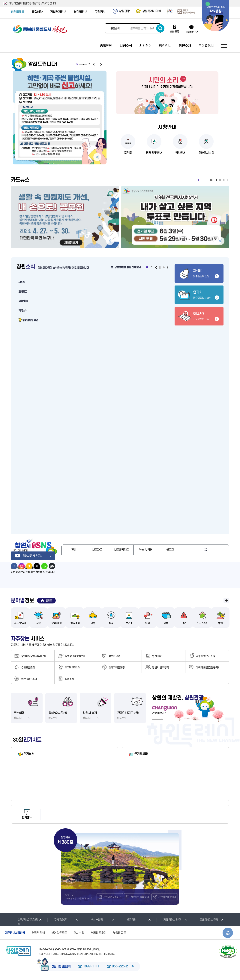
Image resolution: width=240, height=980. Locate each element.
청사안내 (180, 153)
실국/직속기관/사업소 (24, 922)
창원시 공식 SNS (34, 543)
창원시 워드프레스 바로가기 (52, 566)
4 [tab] (83, 64)
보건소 (129, 623)
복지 (147, 623)
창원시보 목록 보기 (140, 897)
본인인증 (174, 32)
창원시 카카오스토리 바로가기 (29, 566)
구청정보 (100, 12)
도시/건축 (202, 623)
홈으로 (49, 601)
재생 (164, 267)
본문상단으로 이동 (228, 933)
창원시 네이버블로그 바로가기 (44, 566)
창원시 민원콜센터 (61, 967)
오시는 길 (79, 933)
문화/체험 (57, 623)
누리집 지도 (120, 933)
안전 (184, 623)
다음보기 (101, 64)
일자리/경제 (20, 623)
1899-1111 (91, 967)
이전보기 (94, 64)
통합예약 (37, 12)
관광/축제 (75, 623)
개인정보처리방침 (15, 933)
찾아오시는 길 (206, 153)
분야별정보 (81, 12)
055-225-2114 (123, 967)
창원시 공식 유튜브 (27, 556)
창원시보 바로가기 (167, 897)
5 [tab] (84, 64)
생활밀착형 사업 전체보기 (128, 267)
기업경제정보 (58, 12)
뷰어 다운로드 (59, 933)
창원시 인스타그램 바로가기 (22, 566)
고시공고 (23, 292)
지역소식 (23, 311)
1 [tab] (80, 64)
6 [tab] (85, 64)
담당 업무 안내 (154, 153)
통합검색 (115, 28)
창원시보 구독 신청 (112, 897)
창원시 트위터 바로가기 (37, 566)
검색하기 (160, 28)
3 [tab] (82, 64)
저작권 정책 (38, 933)
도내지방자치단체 (205, 920)
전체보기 (228, 180)
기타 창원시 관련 (168, 920)
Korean (190, 32)
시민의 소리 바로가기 (167, 80)
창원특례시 (18, 12)
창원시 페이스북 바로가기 (14, 566)
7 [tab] (86, 64)
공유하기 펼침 (97, 157)
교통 (93, 623)
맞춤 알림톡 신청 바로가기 (199, 273)
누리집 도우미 (98, 933)
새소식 (22, 282)
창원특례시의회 (151, 11)
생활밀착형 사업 (30, 320)
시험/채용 (23, 301)
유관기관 (128, 920)
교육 (38, 623)
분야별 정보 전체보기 (226, 600)
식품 (166, 623)
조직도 (128, 153)
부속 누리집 (93, 920)
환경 (111, 623)
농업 (220, 623)
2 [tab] (81, 64)
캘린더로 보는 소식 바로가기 (199, 295)
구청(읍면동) (57, 920)
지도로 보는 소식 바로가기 (199, 316)
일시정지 (97, 64)
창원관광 (124, 11)
